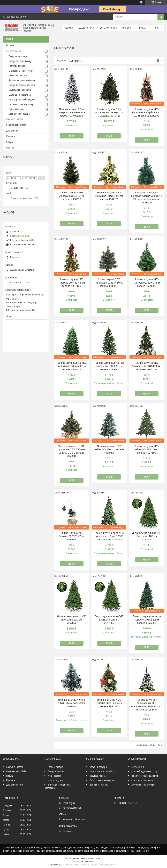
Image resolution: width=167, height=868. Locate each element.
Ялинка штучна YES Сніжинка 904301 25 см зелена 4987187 (109, 196)
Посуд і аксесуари (98, 767)
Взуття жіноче (138, 767)
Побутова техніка (17, 66)
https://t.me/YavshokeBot (22, 240)
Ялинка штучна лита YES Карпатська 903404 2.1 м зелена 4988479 (71, 366)
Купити (72, 136)
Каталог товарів (86, 28)
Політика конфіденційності (103, 865)
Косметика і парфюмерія (143, 785)
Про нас (142, 28)
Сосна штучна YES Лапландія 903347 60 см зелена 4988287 (109, 283)
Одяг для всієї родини (19, 114)
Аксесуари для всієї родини (22, 100)
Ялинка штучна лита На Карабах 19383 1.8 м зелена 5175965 (147, 619)
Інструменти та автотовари (22, 104)
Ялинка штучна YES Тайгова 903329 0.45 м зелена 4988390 (147, 283)
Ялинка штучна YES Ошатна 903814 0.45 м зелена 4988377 (109, 703)
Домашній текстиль (18, 76)
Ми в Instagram (55, 780)
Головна (69, 28)
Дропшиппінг (13, 131)
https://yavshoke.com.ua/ (32, 295)
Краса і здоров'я (17, 109)
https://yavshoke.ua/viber (22, 244)
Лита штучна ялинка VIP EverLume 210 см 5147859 (72, 619)
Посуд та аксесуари (18, 56)
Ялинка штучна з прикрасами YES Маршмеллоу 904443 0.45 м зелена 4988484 (147, 705)
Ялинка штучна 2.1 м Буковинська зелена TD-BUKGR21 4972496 (109, 112)
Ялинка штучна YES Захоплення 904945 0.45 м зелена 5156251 (147, 366)
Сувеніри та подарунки (20, 95)
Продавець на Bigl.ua (83, 862)
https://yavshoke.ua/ (20, 236)
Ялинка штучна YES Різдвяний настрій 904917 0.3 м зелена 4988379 (147, 112)
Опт (157, 28)
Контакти (127, 28)
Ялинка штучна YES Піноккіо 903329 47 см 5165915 (71, 536)
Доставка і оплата (109, 28)
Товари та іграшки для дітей (22, 85)
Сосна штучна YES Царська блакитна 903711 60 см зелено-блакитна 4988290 (147, 197)
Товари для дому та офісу (102, 772)
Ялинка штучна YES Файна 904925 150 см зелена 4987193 (147, 449)
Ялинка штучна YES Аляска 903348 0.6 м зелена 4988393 (71, 196)
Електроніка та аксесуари (21, 71)
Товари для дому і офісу (20, 61)
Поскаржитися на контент (77, 865)
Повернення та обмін (16, 772)
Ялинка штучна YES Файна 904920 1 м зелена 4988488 (109, 449)
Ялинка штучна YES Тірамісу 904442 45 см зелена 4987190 (71, 283)
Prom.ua (99, 859)
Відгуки (10, 142)
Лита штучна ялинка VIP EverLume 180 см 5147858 (147, 536)
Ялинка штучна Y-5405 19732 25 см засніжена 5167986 (72, 703)
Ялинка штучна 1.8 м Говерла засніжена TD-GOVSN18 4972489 (71, 112)
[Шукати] (161, 17)
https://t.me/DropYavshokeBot (21, 310)
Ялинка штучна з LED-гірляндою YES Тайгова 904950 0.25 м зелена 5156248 (71, 451)
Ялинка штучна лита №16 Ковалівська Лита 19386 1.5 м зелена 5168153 (109, 536)
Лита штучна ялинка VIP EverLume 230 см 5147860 (109, 619)
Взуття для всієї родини (20, 90)
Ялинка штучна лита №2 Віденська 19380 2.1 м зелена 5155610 (109, 366)
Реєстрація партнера (16, 125)
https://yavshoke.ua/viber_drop (21, 302)
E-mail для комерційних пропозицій (58, 786)
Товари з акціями (56, 772)
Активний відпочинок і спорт (22, 80)
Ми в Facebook (55, 776)
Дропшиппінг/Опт (15, 785)
